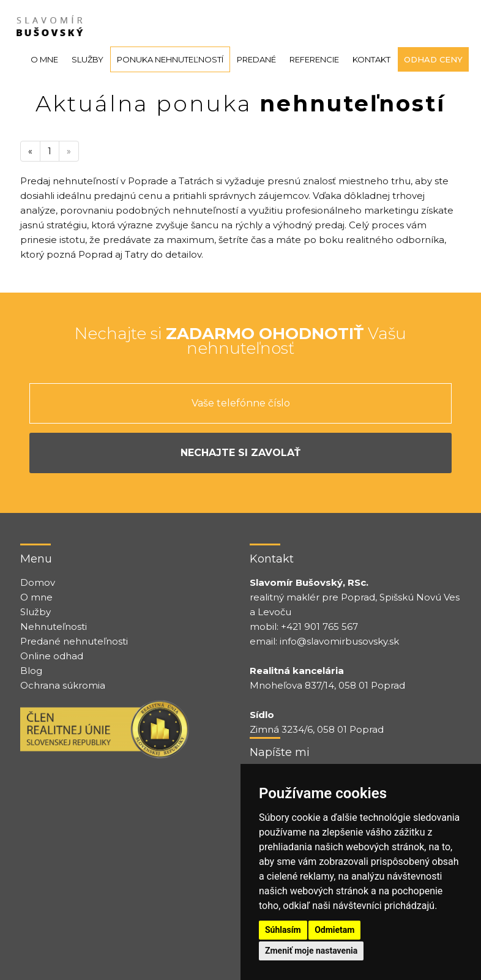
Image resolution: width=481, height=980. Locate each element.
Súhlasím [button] (283, 930)
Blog (31, 671)
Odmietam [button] (334, 930)
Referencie (314, 59)
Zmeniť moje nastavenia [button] (311, 951)
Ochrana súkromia (63, 685)
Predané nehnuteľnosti (74, 641)
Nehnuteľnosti (54, 627)
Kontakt (371, 59)
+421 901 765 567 (319, 627)
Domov (38, 582)
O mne (44, 59)
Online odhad (52, 656)
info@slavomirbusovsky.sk (339, 641)
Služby (88, 59)
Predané (256, 59)
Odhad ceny (433, 59)
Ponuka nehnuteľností (170, 59)
